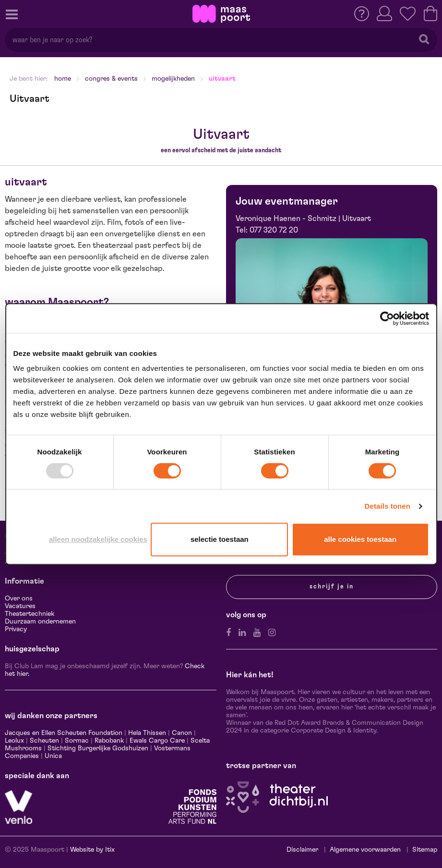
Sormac (77, 741)
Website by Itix (92, 850)
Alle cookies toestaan (360, 539)
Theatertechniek (30, 614)
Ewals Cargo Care (157, 741)
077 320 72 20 (274, 230)
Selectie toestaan (220, 539)
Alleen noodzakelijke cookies (98, 539)
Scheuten (44, 741)
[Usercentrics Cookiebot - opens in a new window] (387, 318)
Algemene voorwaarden (365, 850)
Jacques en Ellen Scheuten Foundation (64, 733)
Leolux (14, 741)
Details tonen (388, 506)
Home (63, 79)
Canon (182, 733)
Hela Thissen (147, 733)
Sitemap (425, 850)
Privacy (16, 629)
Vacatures (20, 606)
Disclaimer (302, 850)
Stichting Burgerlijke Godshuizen (98, 748)
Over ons (19, 599)
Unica (53, 756)
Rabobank (109, 741)
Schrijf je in (332, 587)
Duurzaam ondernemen (40, 622)
